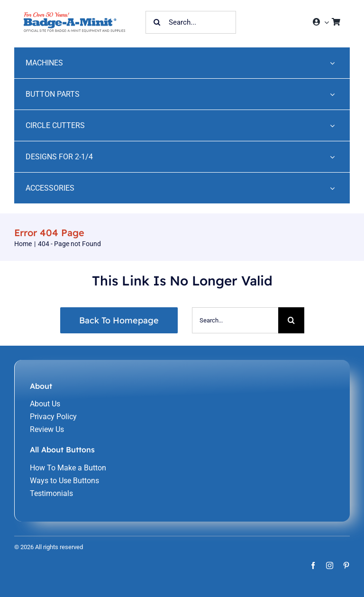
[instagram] (330, 565)
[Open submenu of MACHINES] (332, 63)
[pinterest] (346, 565)
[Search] (157, 22)
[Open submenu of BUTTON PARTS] (332, 94)
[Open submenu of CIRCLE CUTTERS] (332, 125)
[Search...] (191, 22)
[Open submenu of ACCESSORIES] (332, 188)
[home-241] (74, 16)
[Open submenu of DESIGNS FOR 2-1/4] (332, 157)
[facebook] (313, 565)
